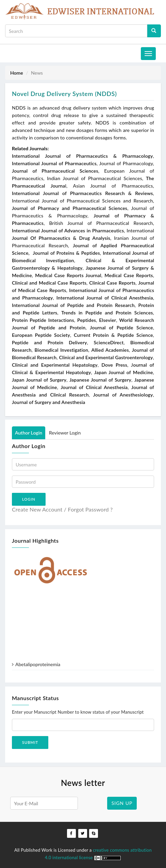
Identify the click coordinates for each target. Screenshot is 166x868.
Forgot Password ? (90, 509)
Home (17, 73)
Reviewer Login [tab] (65, 433)
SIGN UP (122, 803)
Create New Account (37, 509)
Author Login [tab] (29, 433)
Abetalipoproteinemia (38, 667)
